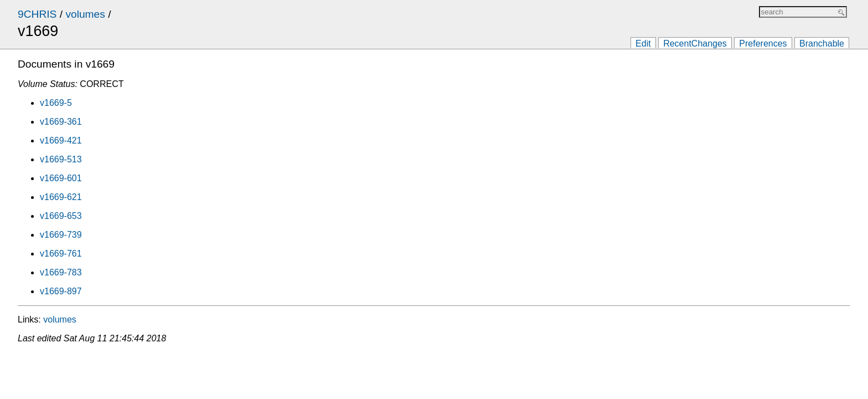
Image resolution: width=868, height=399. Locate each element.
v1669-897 (61, 291)
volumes (85, 14)
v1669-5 (56, 103)
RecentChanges (695, 44)
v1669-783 (61, 272)
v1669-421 (61, 140)
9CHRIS (37, 14)
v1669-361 (61, 122)
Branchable (822, 44)
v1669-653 (61, 216)
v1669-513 (61, 159)
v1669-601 (61, 178)
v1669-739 (61, 235)
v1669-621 (61, 197)
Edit (643, 44)
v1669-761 (61, 254)
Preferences (763, 44)
